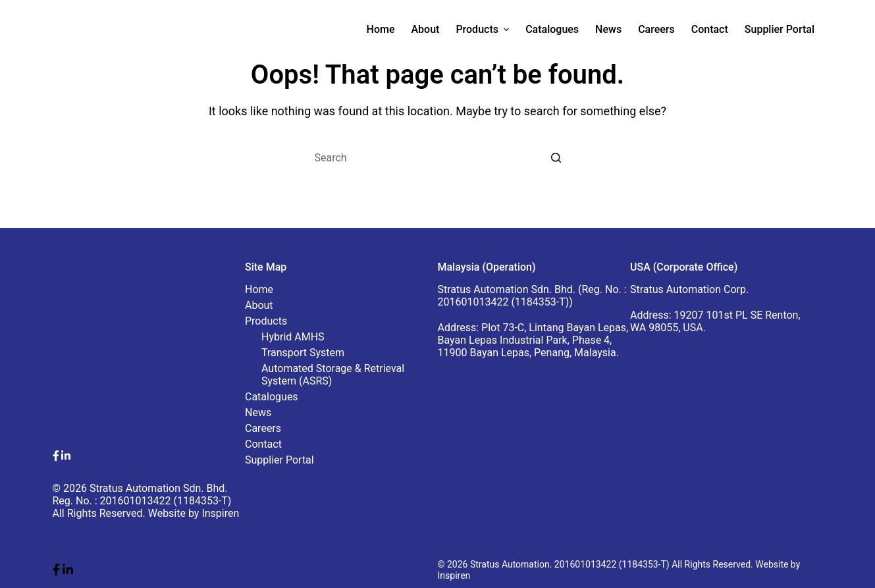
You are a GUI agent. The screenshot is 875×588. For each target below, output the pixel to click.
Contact (263, 444)
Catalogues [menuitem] (552, 29)
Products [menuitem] (484, 29)
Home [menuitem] (381, 29)
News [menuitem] (608, 29)
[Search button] (556, 158)
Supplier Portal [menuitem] (780, 29)
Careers (263, 428)
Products (266, 321)
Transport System (303, 353)
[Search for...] (438, 158)
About (259, 305)
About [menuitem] (425, 29)
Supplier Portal (279, 460)
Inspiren (220, 513)
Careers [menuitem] (656, 29)
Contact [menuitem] (710, 29)
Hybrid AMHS (293, 337)
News (258, 413)
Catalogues (272, 397)
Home (259, 289)
